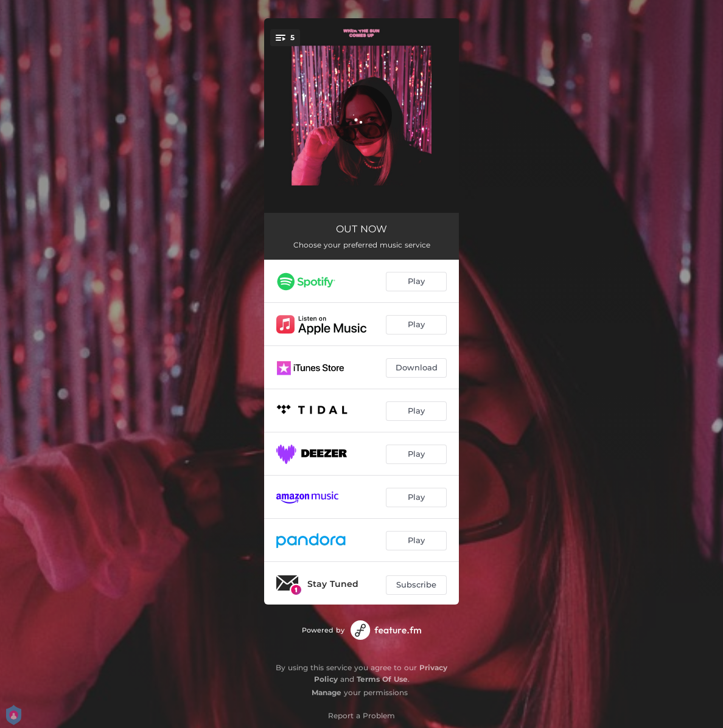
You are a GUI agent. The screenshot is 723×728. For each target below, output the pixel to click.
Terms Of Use (382, 679)
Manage (327, 692)
